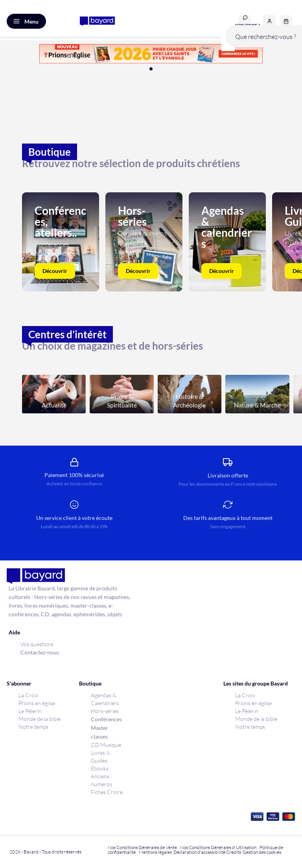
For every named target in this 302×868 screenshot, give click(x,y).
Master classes (99, 732)
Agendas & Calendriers (105, 699)
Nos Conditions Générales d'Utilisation (219, 847)
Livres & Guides (100, 757)
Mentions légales (155, 852)
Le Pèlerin (30, 711)
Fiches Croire (107, 792)
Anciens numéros (101, 780)
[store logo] (97, 21)
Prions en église (37, 703)
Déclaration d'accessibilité (199, 852)
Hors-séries (105, 711)
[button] (269, 21)
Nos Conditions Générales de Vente (142, 847)
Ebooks (100, 768)
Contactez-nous (40, 652)
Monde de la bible (40, 719)
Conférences (106, 719)
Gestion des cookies (262, 852)
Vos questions (37, 644)
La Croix (28, 695)
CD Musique (106, 745)
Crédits (234, 852)
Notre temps (33, 727)
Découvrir (55, 271)
